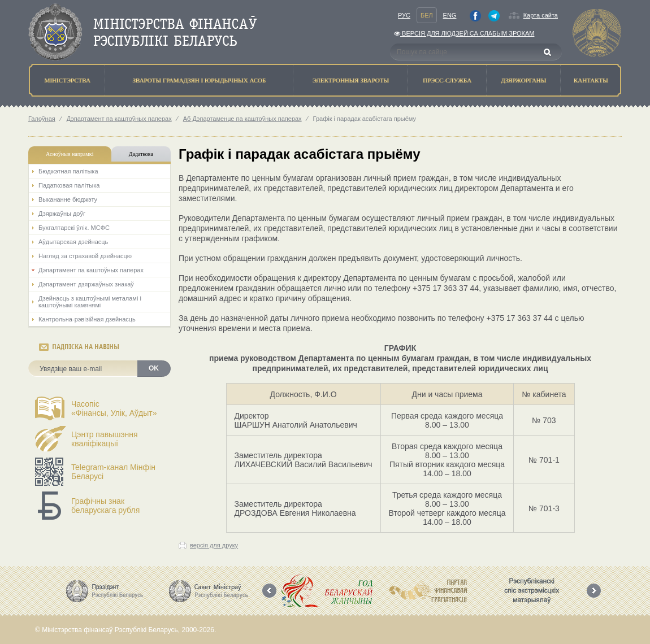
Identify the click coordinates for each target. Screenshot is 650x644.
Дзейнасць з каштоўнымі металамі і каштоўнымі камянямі (90, 302)
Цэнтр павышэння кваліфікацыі (105, 439)
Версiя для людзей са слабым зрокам (464, 33)
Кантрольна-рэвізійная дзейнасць (87, 319)
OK (154, 368)
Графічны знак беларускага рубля (105, 506)
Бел (427, 15)
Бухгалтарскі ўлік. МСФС (74, 228)
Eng (450, 15)
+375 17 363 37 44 (446, 288)
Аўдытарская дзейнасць (73, 242)
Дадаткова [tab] (141, 154)
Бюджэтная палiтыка (68, 171)
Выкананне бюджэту (68, 199)
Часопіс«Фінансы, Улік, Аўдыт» (114, 408)
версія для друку (214, 545)
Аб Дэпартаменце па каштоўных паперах (242, 119)
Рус (404, 15)
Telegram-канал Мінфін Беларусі (113, 472)
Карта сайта (541, 15)
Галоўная (42, 119)
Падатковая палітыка (69, 185)
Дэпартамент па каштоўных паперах (119, 119)
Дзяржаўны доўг (62, 214)
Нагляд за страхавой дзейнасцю (85, 256)
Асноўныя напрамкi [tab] (70, 154)
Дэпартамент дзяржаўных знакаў (86, 284)
